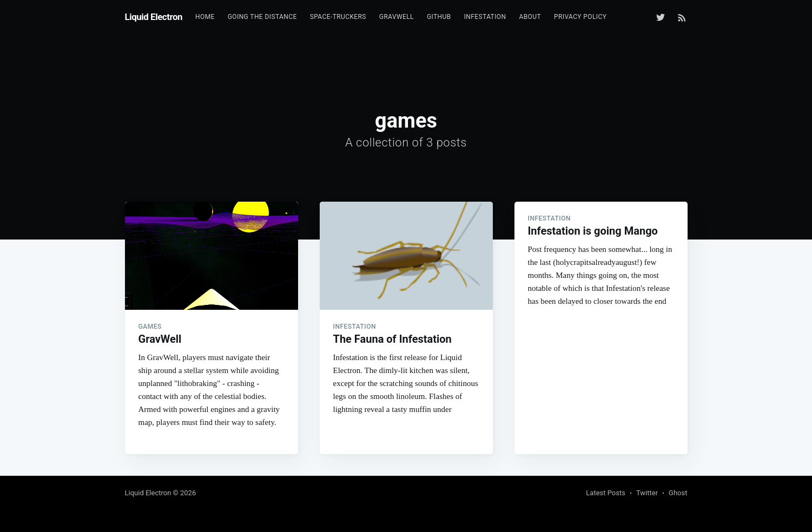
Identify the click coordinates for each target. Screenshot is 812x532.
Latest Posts (606, 493)
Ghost (678, 493)
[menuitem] (205, 17)
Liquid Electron (154, 17)
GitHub (439, 17)
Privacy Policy (580, 17)
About (530, 17)
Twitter (647, 493)
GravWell (397, 17)
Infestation (485, 17)
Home (205, 17)
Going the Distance (262, 17)
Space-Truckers (338, 17)
